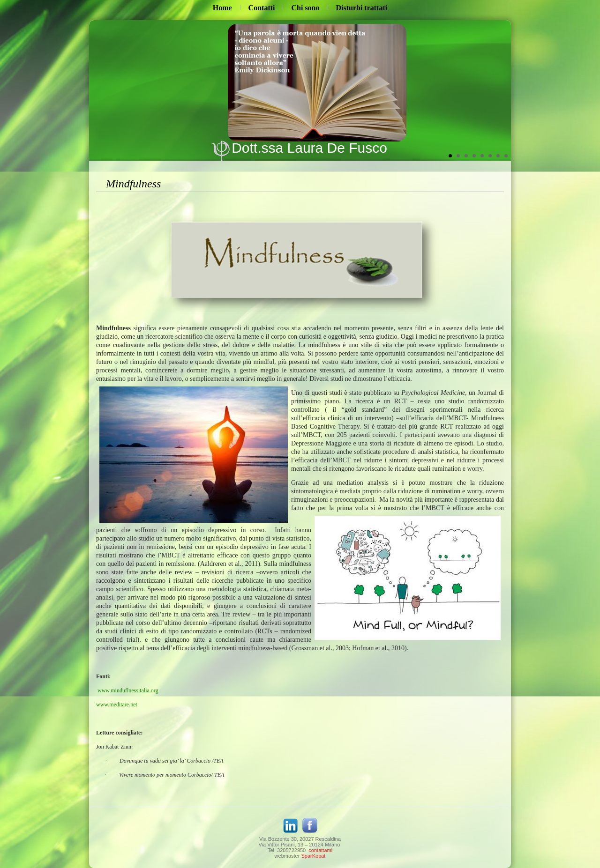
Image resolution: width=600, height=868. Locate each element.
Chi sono (305, 8)
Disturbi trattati (362, 8)
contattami (320, 850)
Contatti (262, 8)
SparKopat (313, 856)
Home (222, 8)
